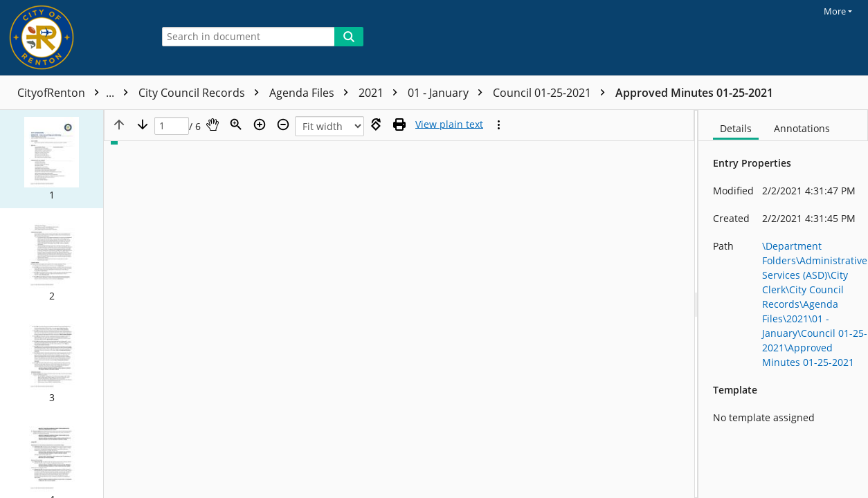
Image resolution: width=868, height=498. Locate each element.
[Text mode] (449, 124)
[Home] (73, 38)
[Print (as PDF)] (399, 124)
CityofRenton (76, 93)
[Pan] (213, 124)
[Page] (172, 126)
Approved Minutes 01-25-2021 (694, 93)
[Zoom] (236, 124)
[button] (52, 159)
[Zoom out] (283, 124)
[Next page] (143, 124)
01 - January (449, 93)
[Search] (349, 37)
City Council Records (202, 93)
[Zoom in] (260, 124)
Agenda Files (312, 93)
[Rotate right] (376, 124)
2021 (381, 93)
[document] (783, 304)
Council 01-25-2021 (552, 93)
